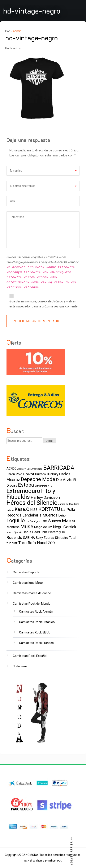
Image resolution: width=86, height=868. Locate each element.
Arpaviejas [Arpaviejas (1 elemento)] (37, 469)
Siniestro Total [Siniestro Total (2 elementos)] (66, 538)
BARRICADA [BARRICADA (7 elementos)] (59, 468)
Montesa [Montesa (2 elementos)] (13, 527)
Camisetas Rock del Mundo (32, 604)
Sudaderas (20, 666)
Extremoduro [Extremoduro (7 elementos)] (23, 491)
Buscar (50, 441)
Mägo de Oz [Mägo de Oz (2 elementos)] (43, 527)
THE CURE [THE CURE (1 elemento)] (12, 543)
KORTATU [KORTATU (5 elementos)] (49, 509)
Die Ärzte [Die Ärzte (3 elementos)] (64, 480)
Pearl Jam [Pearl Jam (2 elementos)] (40, 532)
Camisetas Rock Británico (37, 622)
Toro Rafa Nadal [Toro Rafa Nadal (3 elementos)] (33, 543)
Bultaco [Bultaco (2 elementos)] (40, 474)
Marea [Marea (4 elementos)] (69, 520)
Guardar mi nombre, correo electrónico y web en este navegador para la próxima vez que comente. (44, 304)
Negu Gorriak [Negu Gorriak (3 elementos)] (64, 527)
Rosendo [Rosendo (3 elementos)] (14, 537)
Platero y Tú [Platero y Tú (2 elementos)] (56, 532)
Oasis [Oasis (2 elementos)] (27, 532)
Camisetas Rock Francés (36, 643)
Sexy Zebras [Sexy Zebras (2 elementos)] (45, 538)
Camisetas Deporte (26, 572)
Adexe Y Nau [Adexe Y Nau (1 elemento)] (24, 469)
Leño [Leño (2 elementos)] (62, 515)
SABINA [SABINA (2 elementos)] (29, 538)
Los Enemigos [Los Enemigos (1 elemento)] (33, 521)
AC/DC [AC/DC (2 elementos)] (12, 469)
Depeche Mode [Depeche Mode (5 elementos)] (38, 479)
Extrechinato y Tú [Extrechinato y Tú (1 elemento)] (43, 486)
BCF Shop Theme (34, 861)
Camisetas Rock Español (30, 656)
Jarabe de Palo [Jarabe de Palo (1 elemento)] (66, 504)
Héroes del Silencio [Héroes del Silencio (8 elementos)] (32, 503)
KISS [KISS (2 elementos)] (34, 510)
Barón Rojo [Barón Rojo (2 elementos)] (14, 474)
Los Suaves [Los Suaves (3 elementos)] (51, 521)
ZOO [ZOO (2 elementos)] (51, 543)
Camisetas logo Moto (28, 583)
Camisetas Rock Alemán (36, 612)
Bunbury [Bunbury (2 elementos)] (53, 474)
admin (17, 31)
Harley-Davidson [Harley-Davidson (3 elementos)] (45, 497)
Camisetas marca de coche (32, 593)
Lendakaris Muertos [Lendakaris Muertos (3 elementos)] (40, 515)
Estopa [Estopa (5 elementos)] (26, 485)
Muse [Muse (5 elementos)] (27, 526)
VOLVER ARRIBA (72, 851)
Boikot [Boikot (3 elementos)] (29, 474)
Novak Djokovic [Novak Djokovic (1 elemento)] (14, 532)
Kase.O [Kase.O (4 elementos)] (22, 509)
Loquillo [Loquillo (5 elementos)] (16, 520)
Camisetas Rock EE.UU (35, 632)
